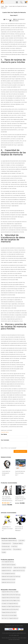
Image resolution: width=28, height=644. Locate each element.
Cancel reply (5, 432)
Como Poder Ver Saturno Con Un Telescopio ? (19, 529)
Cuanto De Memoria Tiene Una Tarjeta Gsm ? (20, 473)
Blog (6, 6)
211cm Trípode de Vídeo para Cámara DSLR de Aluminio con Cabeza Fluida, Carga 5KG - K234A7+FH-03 (7, 499)
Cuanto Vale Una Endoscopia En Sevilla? (6, 473)
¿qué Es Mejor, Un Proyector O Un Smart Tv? (7, 529)
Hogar (2, 6)
